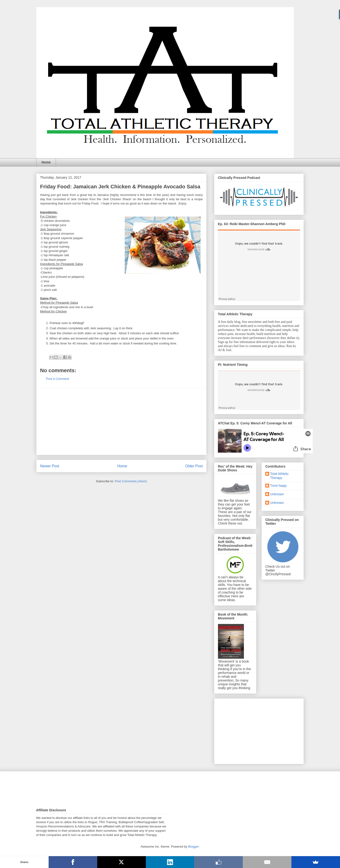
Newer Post (50, 466)
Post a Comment (57, 379)
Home (46, 162)
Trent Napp (278, 486)
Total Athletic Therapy (279, 476)
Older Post (194, 466)
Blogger (193, 847)
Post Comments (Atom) (131, 481)
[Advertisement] (121, 422)
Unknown (277, 494)
